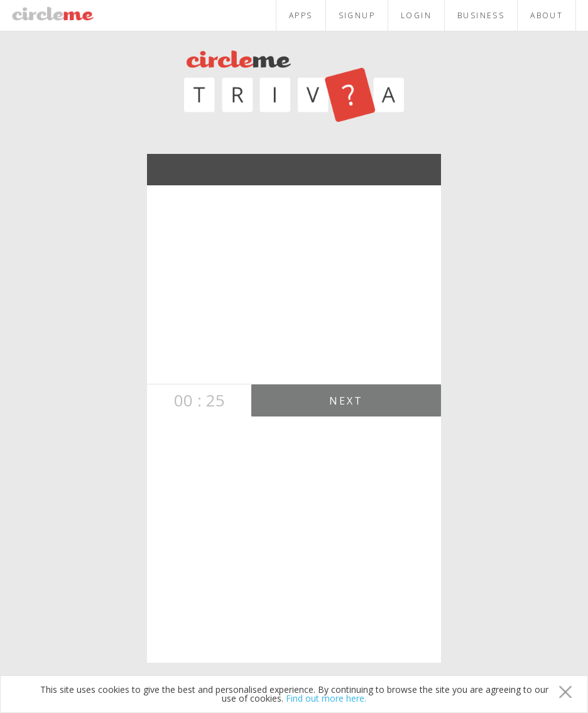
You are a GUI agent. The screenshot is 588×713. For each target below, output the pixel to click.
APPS (301, 15)
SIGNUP (357, 15)
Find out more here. (326, 698)
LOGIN (416, 15)
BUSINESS (481, 15)
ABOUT (547, 15)
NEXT (346, 401)
